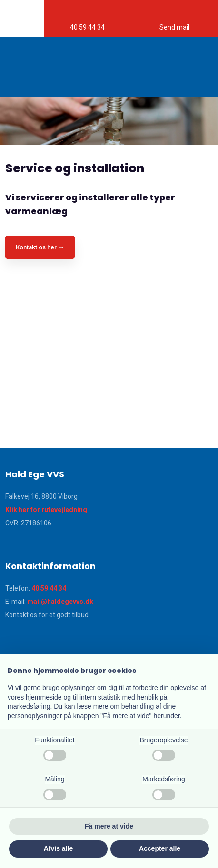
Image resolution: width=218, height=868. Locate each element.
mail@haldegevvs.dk (60, 602)
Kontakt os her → (40, 247)
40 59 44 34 (49, 588)
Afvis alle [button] (58, 848)
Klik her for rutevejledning (46, 510)
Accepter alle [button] (160, 848)
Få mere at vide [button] (109, 826)
